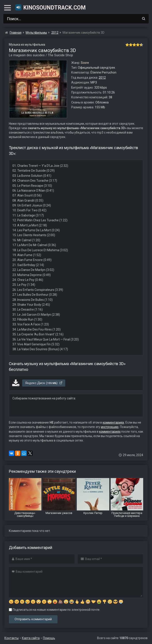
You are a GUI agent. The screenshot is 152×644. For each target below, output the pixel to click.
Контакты (12, 638)
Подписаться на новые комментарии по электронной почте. (55, 610)
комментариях (113, 422)
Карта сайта (31, 638)
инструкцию (110, 427)
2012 (102, 78)
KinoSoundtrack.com (50, 7)
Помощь (49, 638)
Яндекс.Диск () (44, 383)
